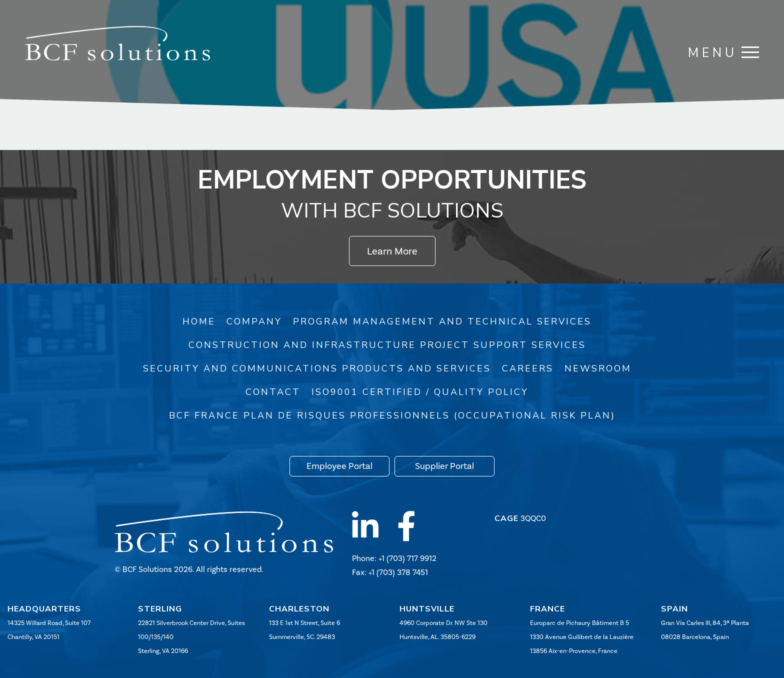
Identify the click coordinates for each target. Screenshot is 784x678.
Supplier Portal (444, 466)
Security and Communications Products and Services (317, 368)
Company (254, 321)
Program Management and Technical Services (442, 321)
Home (199, 321)
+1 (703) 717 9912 (407, 558)
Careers (528, 368)
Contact (273, 392)
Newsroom (598, 368)
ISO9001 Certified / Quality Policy (420, 392)
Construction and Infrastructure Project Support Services (387, 345)
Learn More (392, 251)
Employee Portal (339, 466)
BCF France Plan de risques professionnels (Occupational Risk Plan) (392, 415)
